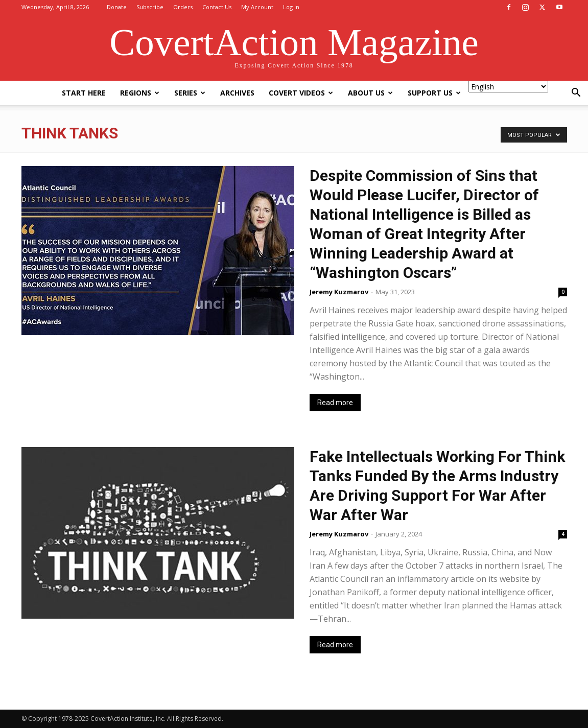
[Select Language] (508, 87)
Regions (140, 93)
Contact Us (217, 7)
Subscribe (150, 7)
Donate (117, 7)
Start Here (84, 93)
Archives (237, 93)
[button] (576, 94)
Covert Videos (301, 93)
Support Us (434, 93)
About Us (370, 93)
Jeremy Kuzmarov (339, 292)
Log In (291, 7)
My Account (257, 7)
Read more (335, 403)
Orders (183, 7)
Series (190, 93)
